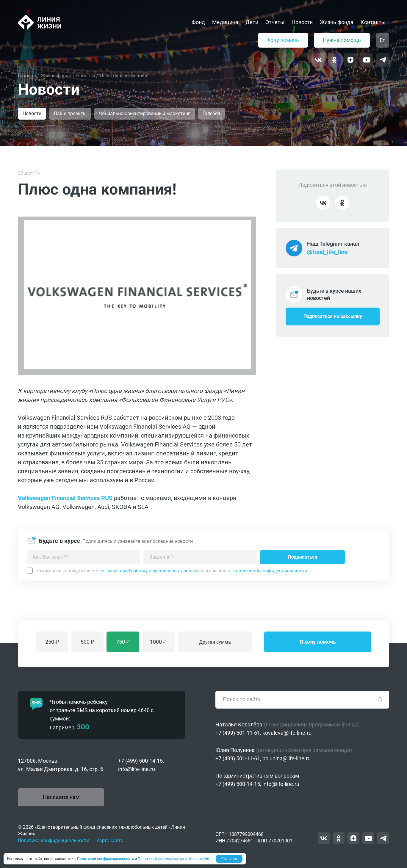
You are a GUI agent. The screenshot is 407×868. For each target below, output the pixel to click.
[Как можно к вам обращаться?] (83, 557)
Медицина (225, 22)
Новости (302, 22)
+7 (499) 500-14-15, (141, 761)
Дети (252, 22)
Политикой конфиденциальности (105, 859)
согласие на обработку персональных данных (148, 571)
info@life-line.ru (137, 769)
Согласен (229, 859)
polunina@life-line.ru (287, 758)
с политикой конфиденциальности (270, 571)
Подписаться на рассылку (333, 316)
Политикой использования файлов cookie (173, 859)
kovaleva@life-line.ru (287, 733)
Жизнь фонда (337, 22)
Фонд (198, 22)
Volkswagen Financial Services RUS (65, 498)
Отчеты (275, 22)
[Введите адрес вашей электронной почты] (200, 557)
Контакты (373, 22)
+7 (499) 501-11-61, (238, 733)
